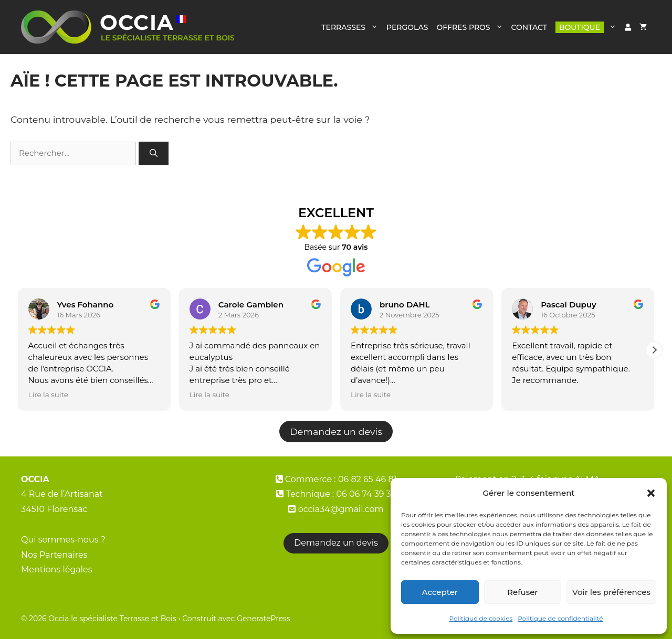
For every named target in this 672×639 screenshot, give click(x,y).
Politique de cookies (481, 618)
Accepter (440, 592)
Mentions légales (57, 569)
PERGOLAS (407, 27)
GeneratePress (264, 619)
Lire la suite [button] (48, 395)
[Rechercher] (154, 153)
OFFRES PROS (471, 27)
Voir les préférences (611, 592)
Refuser (522, 592)
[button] (651, 493)
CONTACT (529, 27)
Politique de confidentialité (560, 618)
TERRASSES (352, 27)
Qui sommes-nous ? (63, 540)
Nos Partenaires (54, 555)
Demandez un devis (336, 432)
